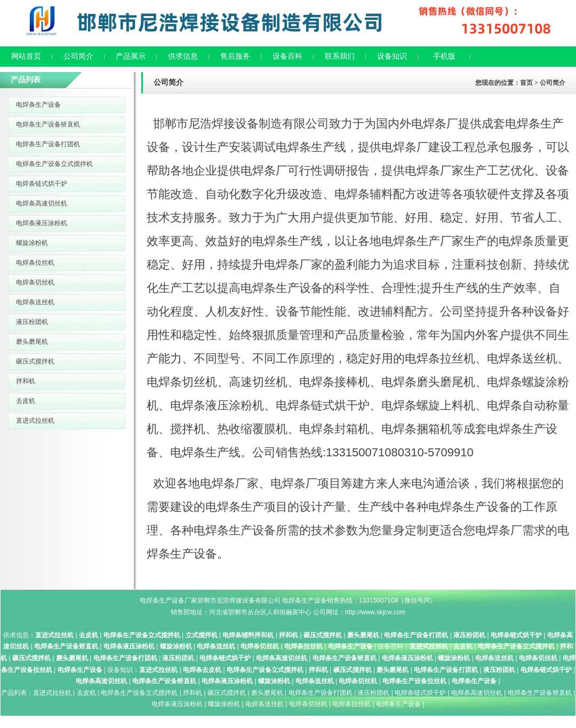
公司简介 (78, 56)
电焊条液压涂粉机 (42, 223)
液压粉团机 (32, 322)
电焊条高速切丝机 (42, 203)
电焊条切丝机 (35, 282)
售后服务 (235, 56)
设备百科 (287, 56)
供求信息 (183, 56)
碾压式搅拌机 (35, 361)
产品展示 (131, 56)
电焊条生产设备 (38, 105)
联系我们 (340, 56)
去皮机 (26, 401)
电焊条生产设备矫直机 (48, 124)
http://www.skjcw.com (375, 612)
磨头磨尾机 (32, 342)
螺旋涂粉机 (32, 243)
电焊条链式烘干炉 (42, 184)
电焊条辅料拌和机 (248, 635)
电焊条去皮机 (202, 670)
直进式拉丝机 (35, 421)
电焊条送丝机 (35, 302)
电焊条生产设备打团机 (48, 144)
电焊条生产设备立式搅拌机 (54, 164)
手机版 (444, 56)
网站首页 (26, 56)
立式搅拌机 (202, 635)
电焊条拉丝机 (35, 263)
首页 (526, 83)
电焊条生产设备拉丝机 (414, 681)
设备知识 (392, 56)
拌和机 (26, 381)
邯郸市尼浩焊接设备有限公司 (239, 600)
